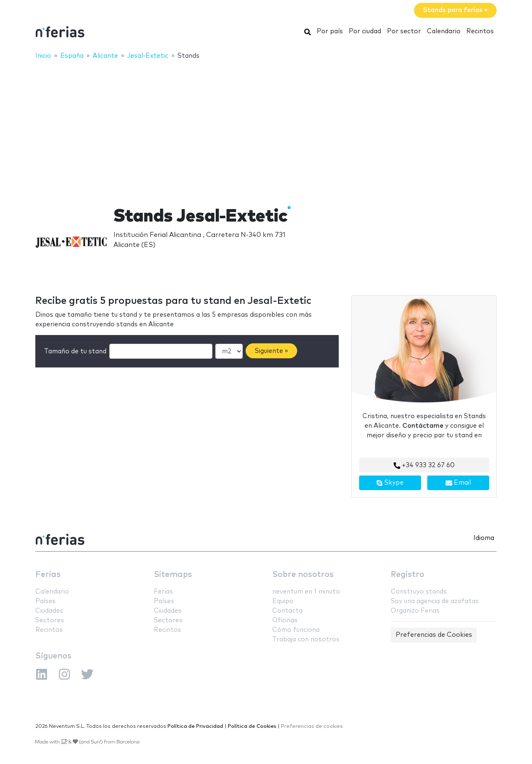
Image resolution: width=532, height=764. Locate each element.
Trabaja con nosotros (306, 640)
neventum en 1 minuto (306, 592)
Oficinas (285, 620)
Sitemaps (173, 575)
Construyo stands (419, 592)
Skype (390, 483)
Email (458, 483)
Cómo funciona (296, 630)
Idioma (484, 538)
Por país (330, 31)
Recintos (480, 31)
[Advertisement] (266, 128)
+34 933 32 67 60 (424, 466)
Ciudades (49, 611)
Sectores (50, 620)
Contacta (287, 611)
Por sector (404, 31)
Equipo (283, 601)
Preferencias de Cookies (434, 635)
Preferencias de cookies (312, 726)
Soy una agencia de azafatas (435, 601)
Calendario (444, 31)
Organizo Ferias (415, 611)
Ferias (48, 575)
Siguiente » (271, 351)
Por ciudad (365, 31)
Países (46, 601)
